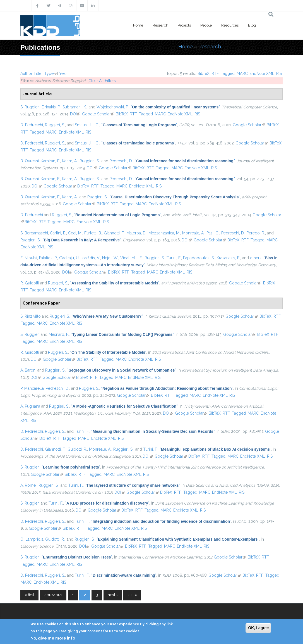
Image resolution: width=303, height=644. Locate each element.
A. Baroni (28, 370)
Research (160, 25)
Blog (252, 25)
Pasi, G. (213, 233)
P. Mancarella (32, 388)
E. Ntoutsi (29, 258)
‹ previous (53, 595)
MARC (242, 73)
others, (256, 258)
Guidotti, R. (77, 449)
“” (175, 107)
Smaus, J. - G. (87, 125)
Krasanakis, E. (228, 258)
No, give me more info (53, 638)
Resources (230, 25)
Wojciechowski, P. (113, 107)
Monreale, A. (193, 233)
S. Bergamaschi (34, 233)
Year (63, 73)
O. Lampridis (32, 539)
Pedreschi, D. (121, 161)
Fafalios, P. (48, 258)
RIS (279, 73)
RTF (215, 73)
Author (26, 73)
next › (113, 595)
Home (138, 25)
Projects (184, 25)
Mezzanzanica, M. (164, 233)
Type (49, 73)
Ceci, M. (75, 233)
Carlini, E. (58, 233)
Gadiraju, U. (69, 258)
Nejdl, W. (110, 258)
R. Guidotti (30, 283)
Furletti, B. (93, 233)
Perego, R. (256, 233)
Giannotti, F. (114, 233)
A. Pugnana (30, 406)
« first (29, 595)
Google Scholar (98, 114)
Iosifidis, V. (91, 258)
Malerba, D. (136, 233)
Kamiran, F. (50, 161)
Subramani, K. (75, 107)
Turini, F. (174, 258)
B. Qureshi (30, 161)
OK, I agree (258, 628)
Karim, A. (70, 161)
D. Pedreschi (32, 125)
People (206, 25)
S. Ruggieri (30, 107)
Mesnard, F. (59, 334)
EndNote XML (262, 73)
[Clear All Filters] (102, 81)
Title (37, 73)
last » (132, 595)
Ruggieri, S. (55, 125)
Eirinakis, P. (51, 107)
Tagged (228, 73)
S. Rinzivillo (31, 316)
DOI (75, 114)
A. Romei (28, 485)
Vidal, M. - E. (131, 258)
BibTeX (204, 73)
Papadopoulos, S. (199, 258)
